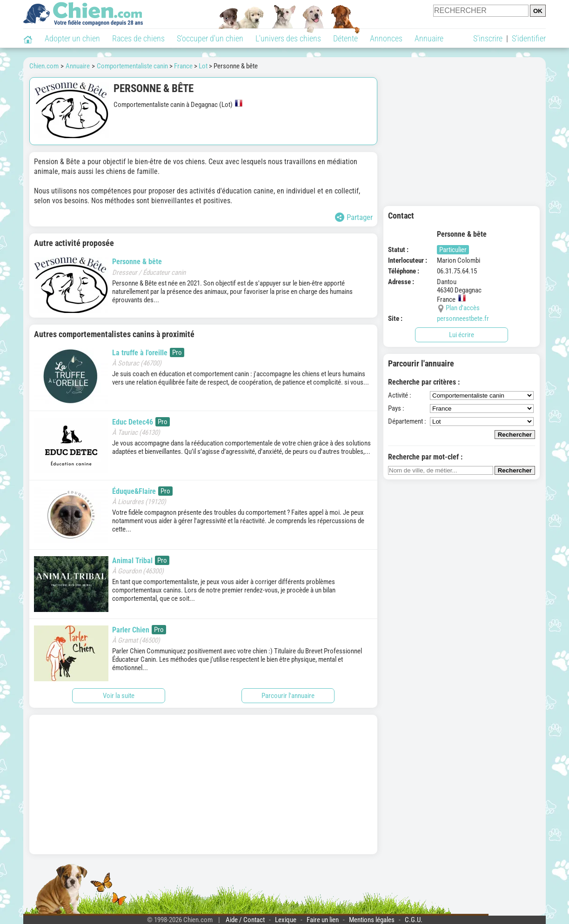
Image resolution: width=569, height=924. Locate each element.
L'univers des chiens (288, 38)
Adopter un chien (72, 38)
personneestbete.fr (463, 319)
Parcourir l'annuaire (288, 696)
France (183, 66)
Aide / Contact (245, 920)
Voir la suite (119, 696)
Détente (345, 38)
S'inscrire (488, 38)
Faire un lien (323, 920)
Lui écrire (462, 335)
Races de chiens (138, 38)
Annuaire (429, 38)
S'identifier (529, 38)
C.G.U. (414, 920)
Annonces (386, 38)
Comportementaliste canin (132, 66)
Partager (354, 217)
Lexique (286, 920)
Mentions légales (372, 920)
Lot (203, 66)
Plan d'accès (463, 308)
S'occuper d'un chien (210, 38)
